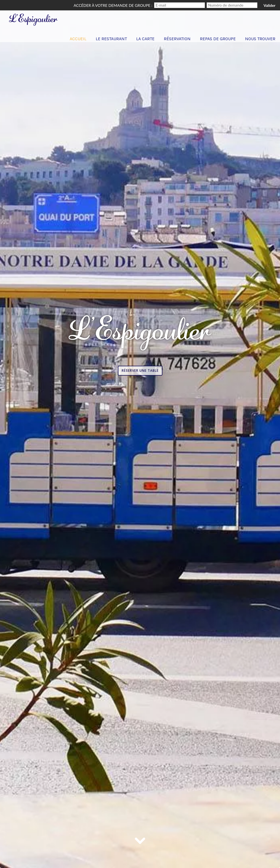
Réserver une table (140, 371)
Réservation (177, 39)
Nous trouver (260, 39)
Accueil (78, 39)
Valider (269, 5)
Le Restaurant (111, 39)
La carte (145, 39)
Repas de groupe (218, 39)
